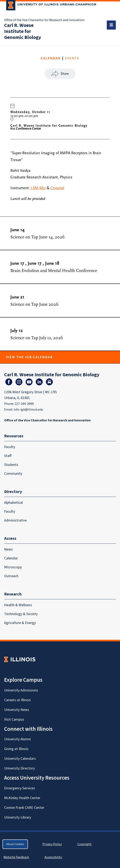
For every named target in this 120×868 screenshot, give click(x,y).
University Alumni (17, 739)
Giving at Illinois (16, 749)
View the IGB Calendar (29, 357)
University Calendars (20, 759)
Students (11, 465)
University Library (18, 817)
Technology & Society (21, 614)
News (8, 549)
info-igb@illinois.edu (28, 410)
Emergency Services (20, 788)
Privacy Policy (52, 844)
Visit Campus (14, 720)
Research (13, 594)
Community (13, 474)
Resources (14, 436)
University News (17, 710)
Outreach (11, 576)
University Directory (19, 768)
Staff (8, 456)
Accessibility (53, 857)
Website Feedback (17, 857)
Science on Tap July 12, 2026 (37, 338)
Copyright (85, 844)
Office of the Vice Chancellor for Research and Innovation (44, 20)
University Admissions (21, 690)
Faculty (10, 447)
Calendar (11, 558)
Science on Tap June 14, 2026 (38, 237)
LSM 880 (38, 188)
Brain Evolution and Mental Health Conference (54, 271)
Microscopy (13, 567)
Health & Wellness (18, 605)
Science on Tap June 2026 (34, 304)
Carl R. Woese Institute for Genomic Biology (23, 31)
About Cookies (15, 844)
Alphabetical (13, 503)
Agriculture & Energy (20, 623)
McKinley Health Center (22, 798)
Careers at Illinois (17, 700)
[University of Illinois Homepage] (20, 659)
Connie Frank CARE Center (24, 808)
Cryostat (57, 188)
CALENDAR (51, 58)
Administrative (15, 520)
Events (72, 58)
